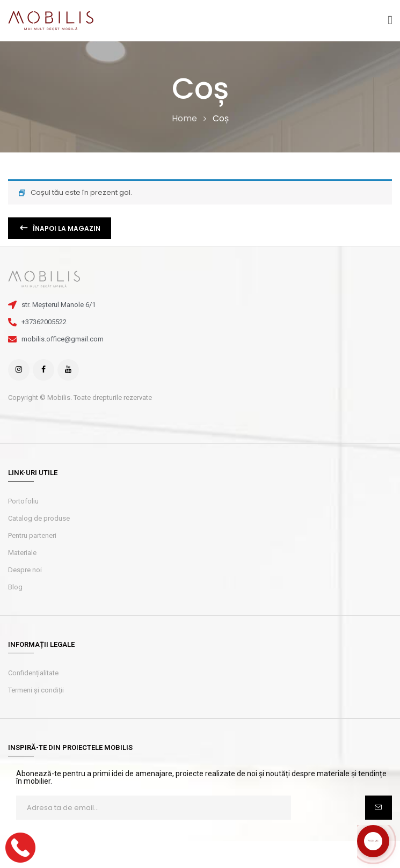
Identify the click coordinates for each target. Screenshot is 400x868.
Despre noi (25, 570)
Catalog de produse (39, 518)
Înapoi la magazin (66, 228)
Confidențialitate (33, 673)
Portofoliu (23, 501)
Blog (15, 587)
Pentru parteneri (32, 535)
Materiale (22, 553)
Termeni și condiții (36, 690)
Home (184, 118)
